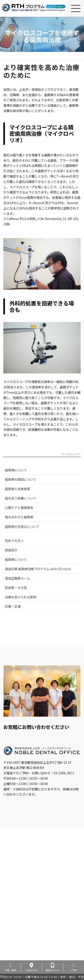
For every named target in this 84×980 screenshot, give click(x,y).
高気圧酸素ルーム (17, 578)
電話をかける (53, 967)
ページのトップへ (71, 454)
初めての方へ (14, 541)
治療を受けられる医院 (21, 597)
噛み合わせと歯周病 (19, 517)
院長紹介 (11, 550)
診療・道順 (10, 967)
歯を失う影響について (21, 498)
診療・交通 (13, 606)
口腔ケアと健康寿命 (19, 508)
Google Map (31, 967)
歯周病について (16, 470)
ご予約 (74, 967)
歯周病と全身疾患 (17, 489)
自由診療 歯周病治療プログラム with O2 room (38, 569)
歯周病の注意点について (22, 527)
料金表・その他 (16, 588)
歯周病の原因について (21, 479)
